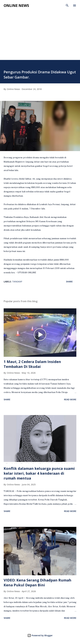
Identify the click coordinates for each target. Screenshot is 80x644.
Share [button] (69, 282)
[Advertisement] (40, 37)
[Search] (67, 5)
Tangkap (17, 282)
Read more (70, 399)
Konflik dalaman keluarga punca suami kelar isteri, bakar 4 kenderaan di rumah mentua (39, 473)
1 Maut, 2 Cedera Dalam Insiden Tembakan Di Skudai (32, 364)
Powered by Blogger (40, 635)
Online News (16, 5)
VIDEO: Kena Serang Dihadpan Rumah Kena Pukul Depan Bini (37, 582)
